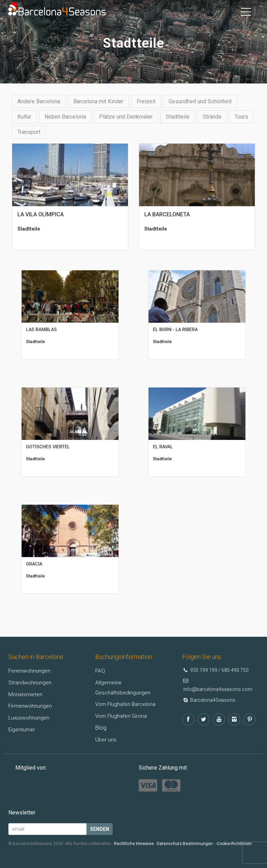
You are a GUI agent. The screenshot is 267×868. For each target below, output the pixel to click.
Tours (241, 117)
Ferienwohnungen (30, 671)
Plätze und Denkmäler (126, 117)
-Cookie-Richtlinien (234, 844)
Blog (101, 728)
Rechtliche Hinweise (134, 844)
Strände (212, 117)
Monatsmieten (26, 694)
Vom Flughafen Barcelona (127, 704)
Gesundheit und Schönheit (200, 101)
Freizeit (146, 101)
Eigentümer (22, 729)
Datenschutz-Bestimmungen (185, 844)
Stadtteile (178, 117)
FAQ (100, 671)
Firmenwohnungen (31, 706)
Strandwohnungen (30, 682)
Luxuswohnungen (29, 718)
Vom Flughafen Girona (122, 716)
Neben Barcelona (65, 117)
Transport (29, 132)
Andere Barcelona (39, 101)
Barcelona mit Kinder (98, 101)
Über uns (106, 740)
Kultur (24, 117)
